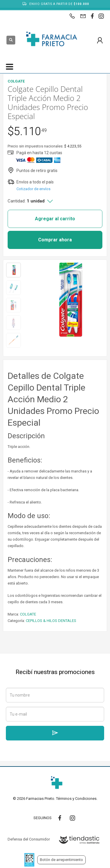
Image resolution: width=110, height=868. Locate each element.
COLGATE (28, 614)
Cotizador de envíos (33, 189)
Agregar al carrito (55, 219)
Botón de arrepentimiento (61, 860)
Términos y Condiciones (76, 799)
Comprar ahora (55, 240)
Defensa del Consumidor (29, 839)
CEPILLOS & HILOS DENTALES (51, 621)
